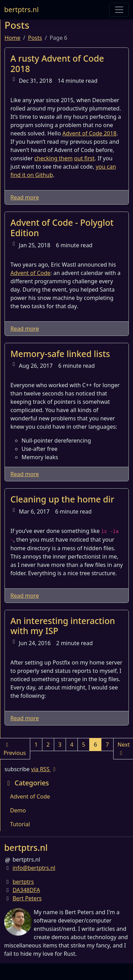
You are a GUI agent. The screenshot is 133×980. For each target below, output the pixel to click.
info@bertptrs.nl (34, 868)
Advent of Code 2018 (90, 133)
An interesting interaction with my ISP (63, 626)
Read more (25, 197)
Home (13, 38)
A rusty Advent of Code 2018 (57, 64)
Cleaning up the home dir (62, 499)
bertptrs (23, 882)
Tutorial (20, 824)
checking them (53, 158)
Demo (18, 810)
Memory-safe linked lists (60, 354)
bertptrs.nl (21, 10)
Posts (35, 38)
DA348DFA (26, 890)
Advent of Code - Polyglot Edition (62, 228)
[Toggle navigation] (119, 10)
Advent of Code (30, 273)
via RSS (45, 769)
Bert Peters (27, 898)
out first (84, 158)
